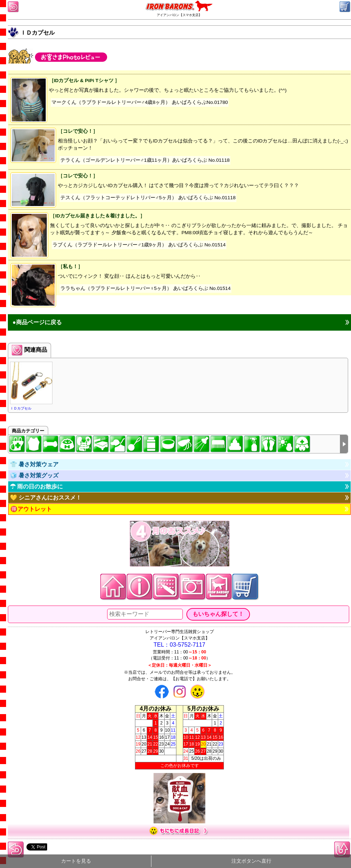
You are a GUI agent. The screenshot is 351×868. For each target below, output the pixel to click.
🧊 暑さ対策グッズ (34, 475)
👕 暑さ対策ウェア (34, 464)
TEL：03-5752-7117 (179, 645)
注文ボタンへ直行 (251, 861)
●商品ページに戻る (37, 322)
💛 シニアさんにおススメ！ (46, 498)
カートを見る (76, 861)
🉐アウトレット (31, 509)
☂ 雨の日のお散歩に (36, 486)
